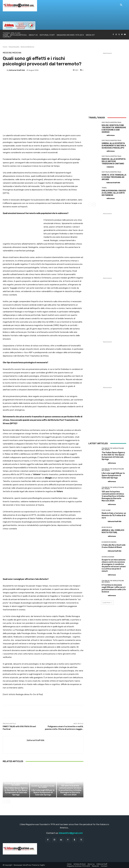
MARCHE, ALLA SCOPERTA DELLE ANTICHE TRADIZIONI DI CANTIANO (114, 161)
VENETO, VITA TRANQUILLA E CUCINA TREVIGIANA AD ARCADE (114, 177)
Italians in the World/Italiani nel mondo (16, 784)
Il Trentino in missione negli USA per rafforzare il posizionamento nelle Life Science (114, 588)
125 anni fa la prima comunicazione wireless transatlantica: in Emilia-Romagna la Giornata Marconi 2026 (70, 790)
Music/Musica (107, 527)
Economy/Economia (109, 542)
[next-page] (8, 802)
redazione (110, 167)
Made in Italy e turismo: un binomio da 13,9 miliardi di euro (114, 515)
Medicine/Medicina (27, 47)
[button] (121, 5)
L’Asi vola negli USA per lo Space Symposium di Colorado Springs (43, 792)
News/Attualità (14, 47)
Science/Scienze (108, 557)
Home (5, 47)
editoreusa (111, 135)
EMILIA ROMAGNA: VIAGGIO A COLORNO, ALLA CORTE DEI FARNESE (114, 193)
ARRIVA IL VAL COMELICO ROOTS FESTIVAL (113, 531)
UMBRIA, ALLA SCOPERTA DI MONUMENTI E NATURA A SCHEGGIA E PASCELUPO (114, 146)
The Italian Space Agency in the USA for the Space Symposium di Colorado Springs (16, 791)
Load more (107, 603)
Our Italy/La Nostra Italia (111, 122)
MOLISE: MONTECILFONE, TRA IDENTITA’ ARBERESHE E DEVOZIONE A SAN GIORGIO (114, 129)
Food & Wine (106, 510)
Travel (104, 188)
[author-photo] (104, 135)
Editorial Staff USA (17, 70)
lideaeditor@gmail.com (71, 833)
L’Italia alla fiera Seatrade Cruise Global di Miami (114, 546)
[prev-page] (4, 802)
